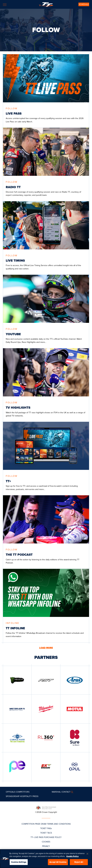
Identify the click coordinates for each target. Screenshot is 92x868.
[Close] (87, 854)
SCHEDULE (84, 4)
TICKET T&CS (46, 833)
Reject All (79, 862)
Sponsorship (13, 796)
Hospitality (26, 796)
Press (35, 796)
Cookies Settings (19, 862)
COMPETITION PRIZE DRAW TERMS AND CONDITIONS (46, 824)
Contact (66, 792)
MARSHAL (56, 792)
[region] (46, 859)
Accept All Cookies (58, 862)
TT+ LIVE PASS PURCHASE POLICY (46, 837)
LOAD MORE (46, 648)
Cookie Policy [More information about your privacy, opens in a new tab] (72, 856)
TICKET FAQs (46, 828)
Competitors (23, 792)
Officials (11, 792)
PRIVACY (46, 846)
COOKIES (46, 842)
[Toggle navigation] (5, 5)
